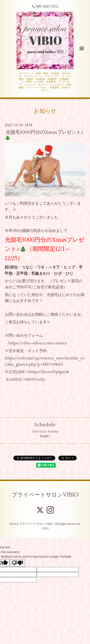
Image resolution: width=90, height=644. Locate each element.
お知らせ (45, 111)
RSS (46, 529)
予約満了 (45, 436)
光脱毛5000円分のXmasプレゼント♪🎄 (44, 135)
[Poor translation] (17, 563)
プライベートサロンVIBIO (45, 495)
